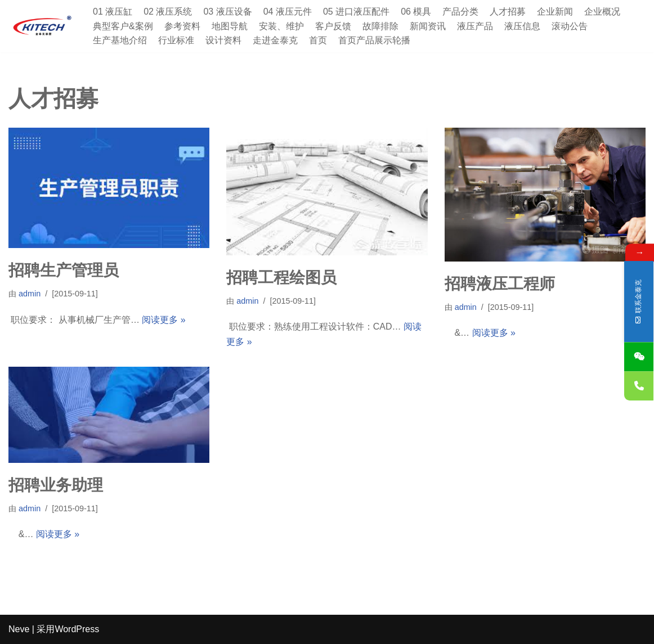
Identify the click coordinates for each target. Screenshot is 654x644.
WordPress (77, 630)
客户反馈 (333, 26)
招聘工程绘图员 (281, 278)
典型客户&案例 (123, 26)
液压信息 (522, 26)
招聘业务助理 (56, 485)
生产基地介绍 (120, 40)
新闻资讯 (428, 26)
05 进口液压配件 (356, 12)
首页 (318, 40)
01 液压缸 (113, 12)
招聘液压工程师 (500, 284)
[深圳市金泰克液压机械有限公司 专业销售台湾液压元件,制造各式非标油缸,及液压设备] (42, 26)
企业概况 (603, 12)
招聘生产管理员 (64, 270)
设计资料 (223, 40)
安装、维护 (281, 26)
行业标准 (176, 40)
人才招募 (508, 12)
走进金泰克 (275, 40)
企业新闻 (556, 12)
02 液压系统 (168, 12)
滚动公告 (570, 26)
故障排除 (380, 26)
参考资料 (182, 26)
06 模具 (416, 12)
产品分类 (461, 12)
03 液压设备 (228, 12)
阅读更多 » (163, 320)
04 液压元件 (288, 12)
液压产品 (475, 26)
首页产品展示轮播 (374, 40)
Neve (19, 630)
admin (30, 294)
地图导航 (230, 26)
